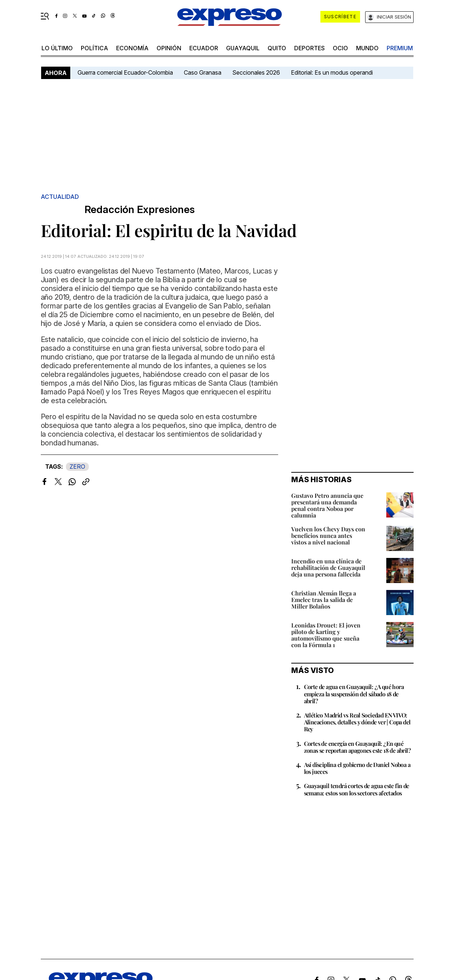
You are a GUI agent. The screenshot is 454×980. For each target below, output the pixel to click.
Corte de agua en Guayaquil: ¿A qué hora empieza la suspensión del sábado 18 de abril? (354, 694)
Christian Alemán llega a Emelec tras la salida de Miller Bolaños (324, 600)
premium (400, 48)
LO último (57, 48)
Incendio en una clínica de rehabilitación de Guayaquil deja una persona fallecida (328, 568)
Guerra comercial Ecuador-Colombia (125, 72)
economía (132, 48)
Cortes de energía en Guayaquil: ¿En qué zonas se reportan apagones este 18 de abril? (358, 747)
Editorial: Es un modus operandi (332, 72)
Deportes (309, 48)
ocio (340, 48)
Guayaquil (243, 48)
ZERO (77, 467)
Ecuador (204, 48)
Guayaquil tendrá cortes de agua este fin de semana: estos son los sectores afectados (357, 789)
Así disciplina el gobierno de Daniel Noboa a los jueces (357, 768)
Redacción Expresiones (140, 210)
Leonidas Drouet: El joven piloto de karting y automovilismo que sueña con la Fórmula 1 (326, 635)
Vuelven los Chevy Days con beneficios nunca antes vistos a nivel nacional (328, 536)
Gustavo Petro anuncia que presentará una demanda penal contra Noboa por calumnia (327, 505)
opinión (169, 48)
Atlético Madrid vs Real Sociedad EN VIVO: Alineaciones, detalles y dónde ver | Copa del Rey (357, 722)
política (94, 48)
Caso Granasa (203, 72)
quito (277, 48)
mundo (367, 48)
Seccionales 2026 (256, 72)
